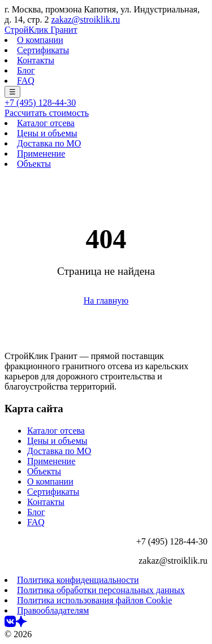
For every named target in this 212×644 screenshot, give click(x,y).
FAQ (26, 81)
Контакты (36, 60)
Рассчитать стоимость (47, 113)
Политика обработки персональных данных (101, 590)
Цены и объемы (47, 133)
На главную (106, 301)
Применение (41, 154)
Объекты (34, 164)
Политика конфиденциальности (78, 580)
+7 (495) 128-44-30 (40, 103)
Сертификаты (43, 50)
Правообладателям (53, 610)
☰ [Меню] (12, 92)
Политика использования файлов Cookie (94, 600)
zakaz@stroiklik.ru (85, 20)
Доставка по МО (49, 143)
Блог (26, 70)
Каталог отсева (46, 123)
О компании (40, 40)
